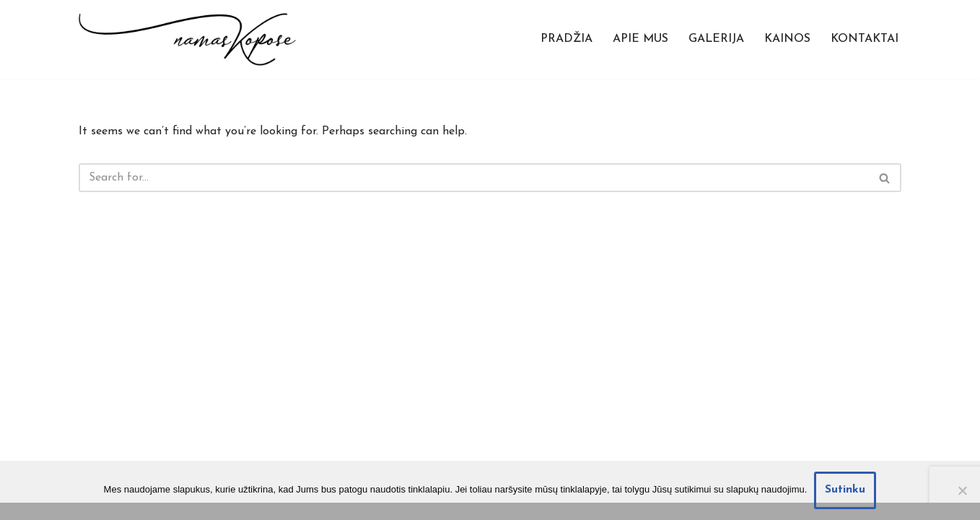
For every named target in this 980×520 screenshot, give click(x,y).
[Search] (474, 178)
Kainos (787, 39)
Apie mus (640, 39)
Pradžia (566, 39)
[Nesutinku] (962, 490)
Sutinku (845, 490)
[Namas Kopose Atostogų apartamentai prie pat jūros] (187, 39)
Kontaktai (865, 39)
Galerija (716, 39)
